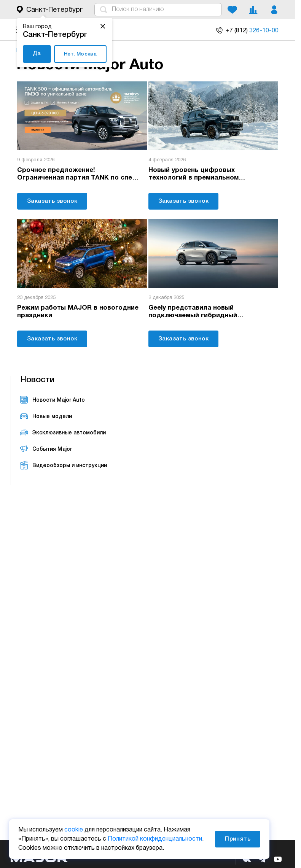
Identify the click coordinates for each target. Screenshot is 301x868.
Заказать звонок (52, 201)
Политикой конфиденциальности (155, 839)
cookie (74, 830)
